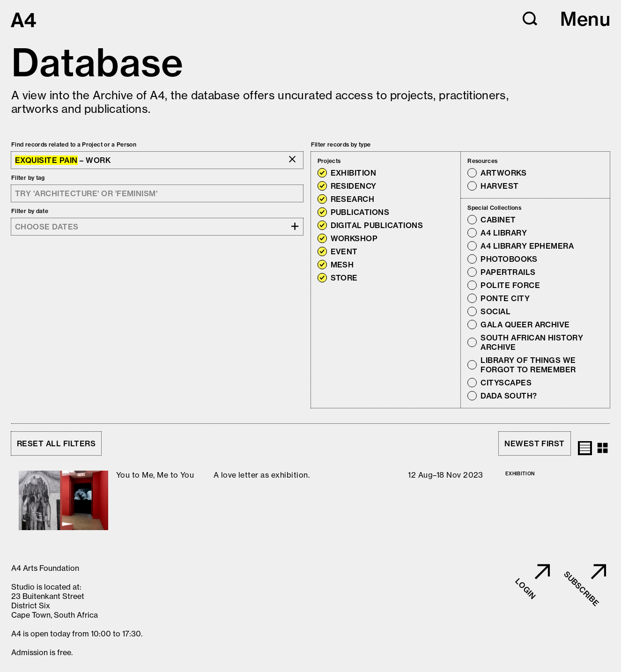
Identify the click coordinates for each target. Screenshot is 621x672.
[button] (530, 19)
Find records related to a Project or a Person (74, 144)
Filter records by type (341, 144)
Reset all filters (56, 443)
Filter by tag (28, 178)
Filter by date (30, 211)
